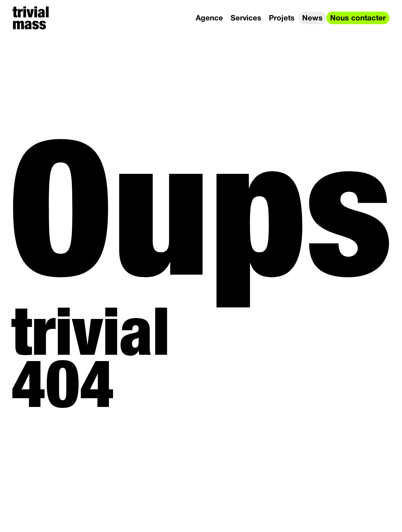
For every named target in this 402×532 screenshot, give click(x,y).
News (312, 19)
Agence (209, 19)
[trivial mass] (31, 18)
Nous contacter (358, 19)
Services (246, 19)
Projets (282, 19)
